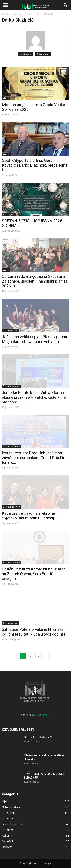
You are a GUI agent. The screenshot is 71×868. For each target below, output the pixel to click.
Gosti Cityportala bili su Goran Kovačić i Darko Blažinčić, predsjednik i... (35, 165)
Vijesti (6, 98)
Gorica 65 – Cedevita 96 (39, 737)
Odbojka (7, 847)
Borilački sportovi (12, 386)
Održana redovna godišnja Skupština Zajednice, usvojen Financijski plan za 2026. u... (35, 281)
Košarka (7, 836)
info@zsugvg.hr (41, 715)
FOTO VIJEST (9, 214)
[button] (66, 5)
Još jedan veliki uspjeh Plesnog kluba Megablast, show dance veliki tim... (34, 339)
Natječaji (7, 841)
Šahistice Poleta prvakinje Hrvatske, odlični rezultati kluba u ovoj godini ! (33, 632)
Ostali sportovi (10, 330)
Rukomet (7, 830)
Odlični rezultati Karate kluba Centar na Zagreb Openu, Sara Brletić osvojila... (33, 574)
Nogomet (8, 818)
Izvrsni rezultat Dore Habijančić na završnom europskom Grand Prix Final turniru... (35, 458)
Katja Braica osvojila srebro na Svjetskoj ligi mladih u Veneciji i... (31, 516)
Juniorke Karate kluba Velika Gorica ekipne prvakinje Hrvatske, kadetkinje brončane (34, 397)
